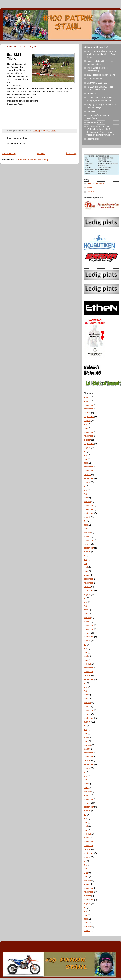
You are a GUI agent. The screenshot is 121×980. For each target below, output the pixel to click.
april (86, 463)
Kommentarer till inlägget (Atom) (33, 160)
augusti (87, 421)
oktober (87, 413)
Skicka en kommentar (16, 143)
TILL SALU (92, 192)
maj (86, 459)
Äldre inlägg (72, 154)
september (89, 417)
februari (87, 502)
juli (85, 451)
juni (86, 424)
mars (86, 428)
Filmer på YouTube (95, 184)
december (89, 409)
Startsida (41, 154)
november (89, 405)
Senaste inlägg (9, 154)
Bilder (89, 188)
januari (87, 397)
